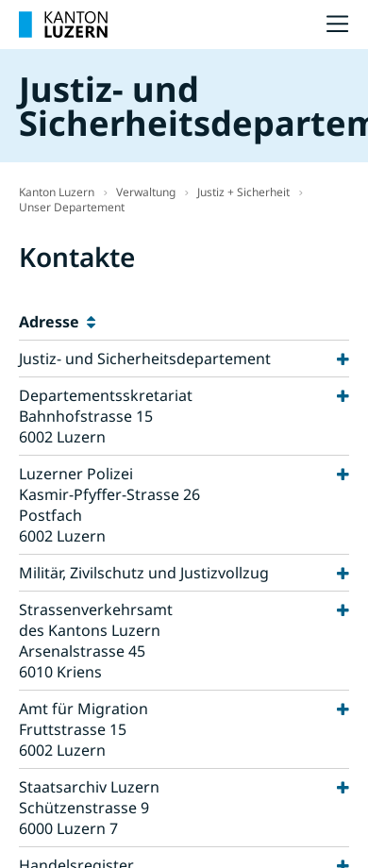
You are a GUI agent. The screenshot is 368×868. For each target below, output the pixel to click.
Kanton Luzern (57, 192)
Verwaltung (146, 192)
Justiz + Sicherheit (243, 192)
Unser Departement (72, 207)
